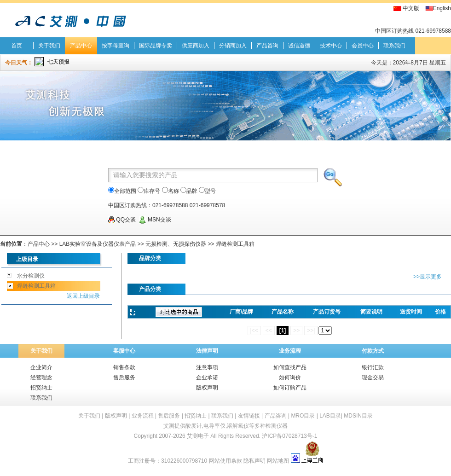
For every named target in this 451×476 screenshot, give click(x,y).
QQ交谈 (122, 220)
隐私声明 (254, 461)
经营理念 (41, 377)
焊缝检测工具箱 (235, 244)
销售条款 (124, 367)
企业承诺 (207, 377)
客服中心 (124, 351)
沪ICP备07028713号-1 (289, 436)
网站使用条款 (225, 461)
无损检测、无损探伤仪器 (176, 244)
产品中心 (81, 46)
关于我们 (49, 46)
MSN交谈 (155, 220)
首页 (17, 46)
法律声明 (207, 351)
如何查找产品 (290, 367)
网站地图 (278, 461)
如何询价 (290, 377)
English (442, 8)
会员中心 (363, 46)
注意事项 (207, 367)
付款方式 (373, 351)
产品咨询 (267, 46)
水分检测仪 (31, 276)
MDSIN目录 (358, 416)
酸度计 (194, 426)
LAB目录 (330, 416)
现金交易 (373, 377)
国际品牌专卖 (156, 46)
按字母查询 (116, 46)
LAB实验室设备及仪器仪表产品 (98, 244)
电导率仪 (214, 426)
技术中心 (331, 46)
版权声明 (207, 388)
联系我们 (394, 46)
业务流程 (290, 351)
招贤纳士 (41, 388)
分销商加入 (233, 46)
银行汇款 (373, 367)
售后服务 (124, 377)
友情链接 (249, 416)
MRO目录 (303, 416)
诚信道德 (299, 46)
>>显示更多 (428, 277)
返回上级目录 (83, 296)
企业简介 (41, 367)
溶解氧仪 (238, 426)
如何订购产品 (290, 388)
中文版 (411, 8)
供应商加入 (196, 46)
